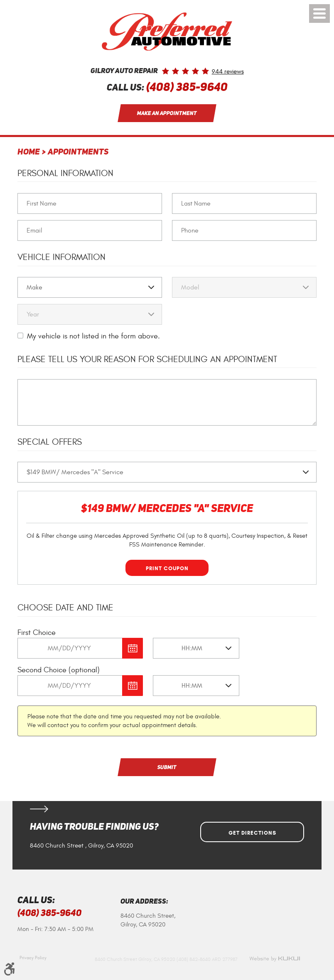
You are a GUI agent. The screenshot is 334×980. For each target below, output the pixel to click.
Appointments (78, 152)
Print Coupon (167, 568)
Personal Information (65, 173)
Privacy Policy (33, 958)
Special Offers (50, 442)
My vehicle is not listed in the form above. (93, 336)
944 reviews (228, 72)
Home (29, 152)
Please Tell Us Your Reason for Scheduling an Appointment (147, 359)
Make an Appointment (167, 113)
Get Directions (252, 833)
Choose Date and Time (65, 608)
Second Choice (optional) (59, 670)
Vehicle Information (61, 257)
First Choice (37, 633)
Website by (275, 959)
